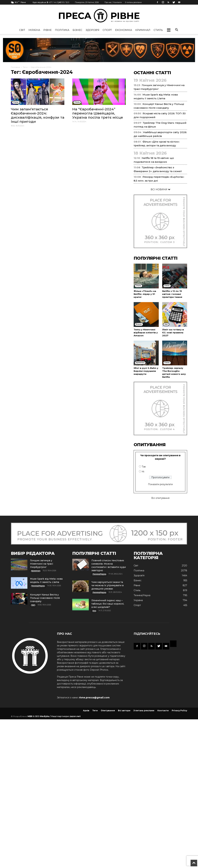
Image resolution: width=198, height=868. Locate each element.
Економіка (124, 30)
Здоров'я (92, 30)
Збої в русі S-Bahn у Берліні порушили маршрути (146, 371)
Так (144, 467)
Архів (86, 711)
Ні (143, 472)
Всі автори (124, 711)
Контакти (163, 711)
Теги (25, 67)
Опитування (108, 711)
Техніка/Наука (142, 595)
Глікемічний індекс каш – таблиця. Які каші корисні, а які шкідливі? (108, 604)
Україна (34, 30)
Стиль (158, 30)
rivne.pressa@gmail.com (94, 698)
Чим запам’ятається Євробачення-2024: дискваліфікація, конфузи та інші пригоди (38, 115)
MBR (30, 716)
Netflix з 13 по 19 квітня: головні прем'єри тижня (172, 294)
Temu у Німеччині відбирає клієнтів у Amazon (146, 332)
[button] (169, 30)
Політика (62, 30)
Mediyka (45, 716)
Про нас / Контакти (113, 2)
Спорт (107, 30)
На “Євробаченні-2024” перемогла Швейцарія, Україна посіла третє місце (98, 113)
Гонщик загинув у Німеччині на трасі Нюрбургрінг (41, 564)
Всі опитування (160, 498)
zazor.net (75, 716)
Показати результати (160, 484)
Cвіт (22, 30)
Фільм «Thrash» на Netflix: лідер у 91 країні (145, 294)
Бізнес (77, 30)
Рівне (48, 30)
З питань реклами (133, 2)
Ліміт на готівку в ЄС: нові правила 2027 (173, 332)
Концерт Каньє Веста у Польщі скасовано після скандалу (45, 598)
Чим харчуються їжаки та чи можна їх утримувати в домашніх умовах (107, 585)
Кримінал (143, 30)
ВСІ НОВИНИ (160, 189)
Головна (15, 67)
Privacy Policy (179, 711)
